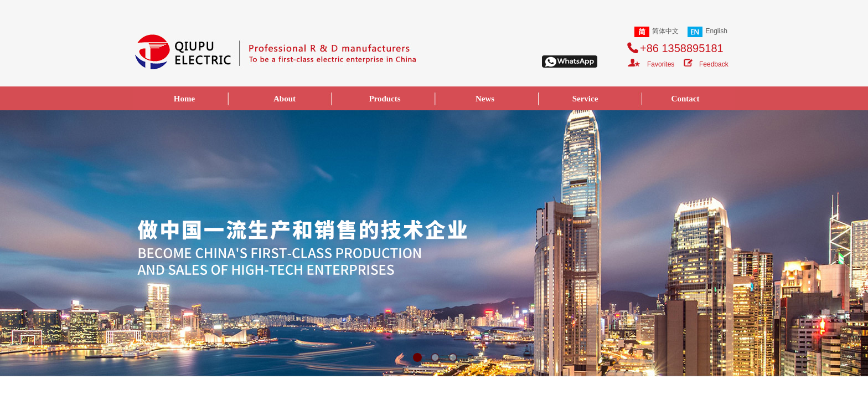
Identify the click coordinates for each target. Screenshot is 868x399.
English (707, 32)
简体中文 (657, 32)
